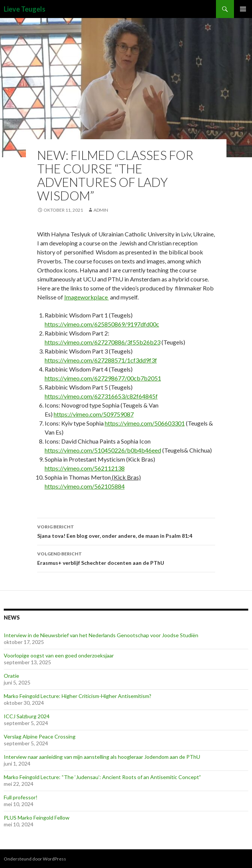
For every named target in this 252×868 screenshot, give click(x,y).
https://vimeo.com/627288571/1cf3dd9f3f (101, 360)
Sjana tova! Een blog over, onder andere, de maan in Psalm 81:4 (126, 531)
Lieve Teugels (25, 9)
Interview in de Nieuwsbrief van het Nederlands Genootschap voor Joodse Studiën (101, 635)
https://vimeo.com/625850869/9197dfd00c (102, 324)
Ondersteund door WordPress (35, 859)
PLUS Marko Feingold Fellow (37, 818)
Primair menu (243, 9)
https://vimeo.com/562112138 (85, 468)
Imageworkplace (87, 297)
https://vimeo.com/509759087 (94, 414)
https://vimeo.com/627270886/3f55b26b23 (103, 342)
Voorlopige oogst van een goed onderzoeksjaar (59, 655)
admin (101, 210)
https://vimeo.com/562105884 (85, 486)
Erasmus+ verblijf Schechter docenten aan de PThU (126, 558)
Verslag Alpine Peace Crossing (40, 736)
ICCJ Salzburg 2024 (27, 716)
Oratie (11, 676)
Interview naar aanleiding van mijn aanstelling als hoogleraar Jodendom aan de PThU (102, 757)
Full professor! (21, 797)
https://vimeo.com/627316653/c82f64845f (101, 396)
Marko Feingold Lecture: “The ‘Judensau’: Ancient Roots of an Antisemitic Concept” (102, 777)
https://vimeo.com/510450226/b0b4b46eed (103, 450)
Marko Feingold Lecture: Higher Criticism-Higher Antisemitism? (78, 696)
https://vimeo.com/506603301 (145, 423)
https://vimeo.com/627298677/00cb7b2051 (103, 378)
